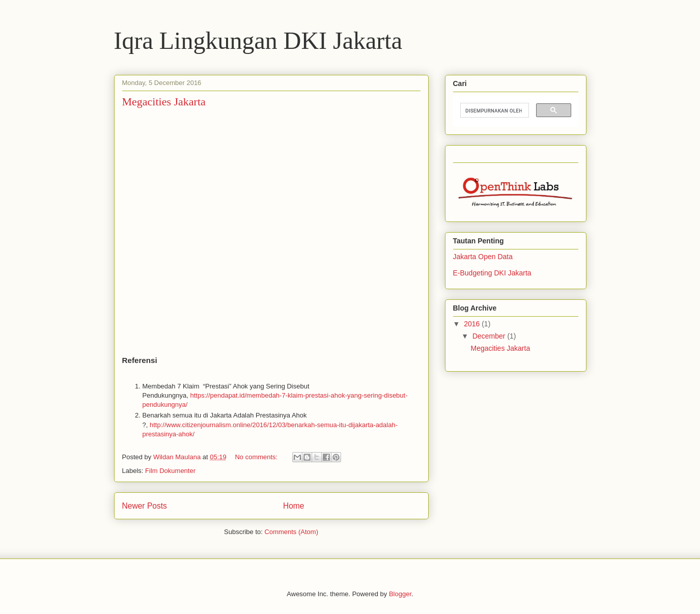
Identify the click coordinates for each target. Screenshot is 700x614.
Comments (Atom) (291, 532)
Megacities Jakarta (164, 102)
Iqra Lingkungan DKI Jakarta (258, 40)
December (490, 336)
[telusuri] (494, 110)
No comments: (257, 457)
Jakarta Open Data (483, 257)
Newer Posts (145, 506)
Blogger (400, 594)
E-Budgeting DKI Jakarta (492, 273)
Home (294, 506)
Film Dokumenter (170, 471)
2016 (473, 324)
